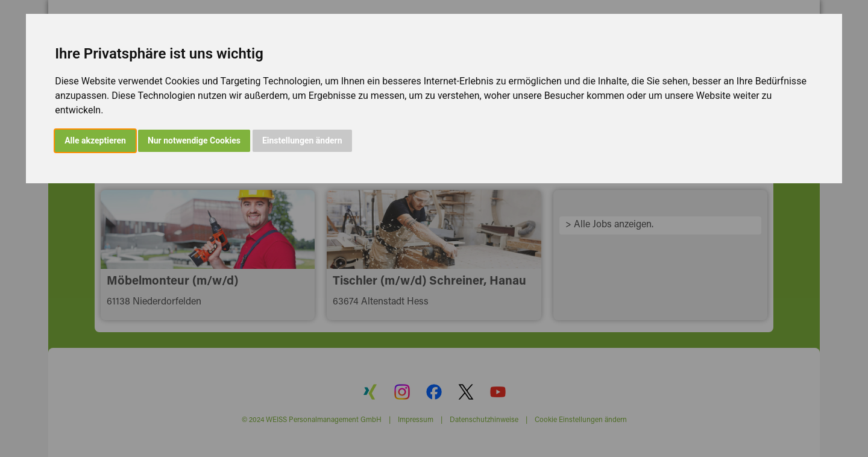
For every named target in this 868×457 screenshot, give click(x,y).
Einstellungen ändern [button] (302, 140)
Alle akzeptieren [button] (95, 140)
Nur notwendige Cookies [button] (194, 140)
